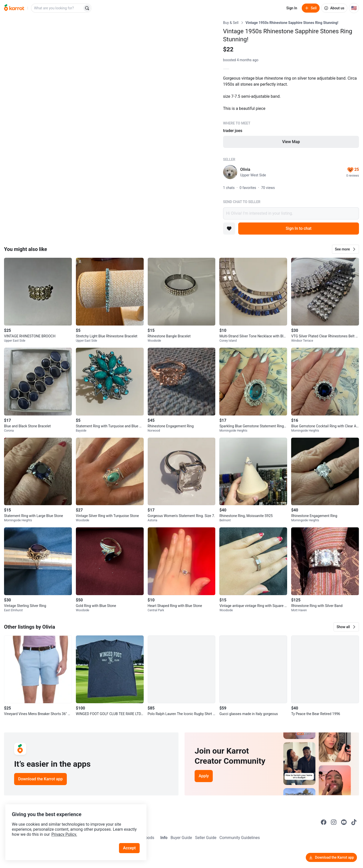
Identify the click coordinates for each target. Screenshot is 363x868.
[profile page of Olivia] (230, 172)
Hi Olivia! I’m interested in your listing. (291, 213)
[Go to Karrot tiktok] (354, 822)
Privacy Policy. (69, 829)
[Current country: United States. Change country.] (354, 8)
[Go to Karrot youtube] (344, 822)
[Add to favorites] (229, 229)
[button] (345, 249)
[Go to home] (14, 8)
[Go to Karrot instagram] (334, 822)
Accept (131, 843)
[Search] (87, 8)
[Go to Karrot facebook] (324, 822)
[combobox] (57, 8)
